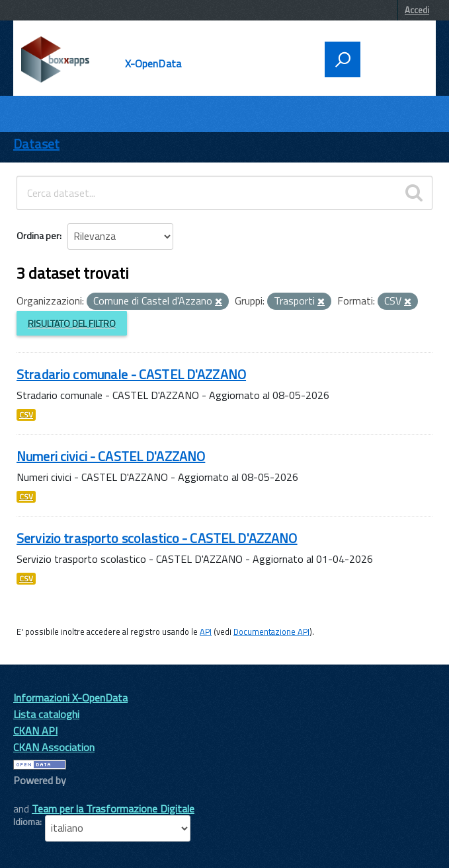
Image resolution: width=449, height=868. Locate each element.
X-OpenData (153, 63)
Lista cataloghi (46, 714)
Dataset (36, 144)
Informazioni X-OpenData (70, 698)
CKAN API (35, 731)
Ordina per (38, 235)
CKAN (36, 795)
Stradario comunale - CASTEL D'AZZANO (131, 374)
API (206, 632)
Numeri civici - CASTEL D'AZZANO (111, 456)
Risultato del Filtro (72, 323)
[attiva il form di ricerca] (343, 59)
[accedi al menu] (394, 58)
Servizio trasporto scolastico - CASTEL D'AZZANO (157, 538)
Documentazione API (271, 632)
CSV (26, 415)
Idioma (26, 822)
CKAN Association (54, 747)
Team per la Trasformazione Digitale (113, 809)
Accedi (417, 10)
